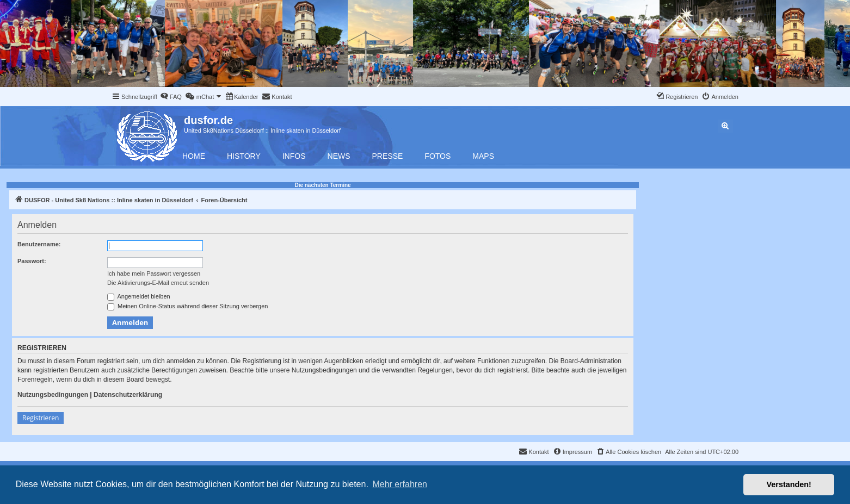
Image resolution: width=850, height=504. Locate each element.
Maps (483, 156)
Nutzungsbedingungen (53, 395)
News (339, 156)
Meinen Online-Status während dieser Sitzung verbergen (187, 307)
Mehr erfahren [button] (400, 484)
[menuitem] (171, 97)
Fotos (438, 156)
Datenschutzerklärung (128, 395)
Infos (294, 156)
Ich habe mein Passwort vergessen (154, 273)
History (244, 156)
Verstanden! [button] (789, 484)
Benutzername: (39, 244)
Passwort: (32, 261)
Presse (388, 156)
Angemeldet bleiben (139, 297)
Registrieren (41, 418)
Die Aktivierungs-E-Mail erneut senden (158, 283)
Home (194, 156)
